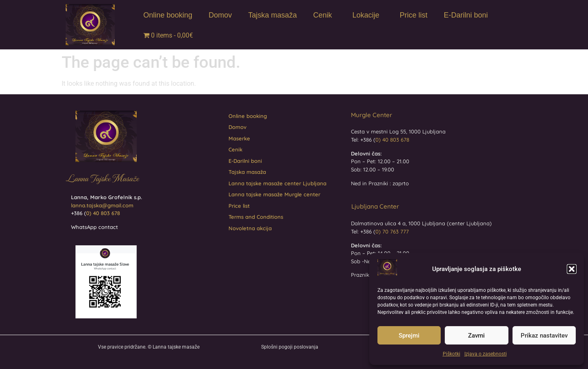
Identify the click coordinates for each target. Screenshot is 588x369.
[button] (572, 269)
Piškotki (452, 354)
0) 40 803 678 (103, 213)
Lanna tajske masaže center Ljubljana (277, 183)
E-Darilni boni (466, 15)
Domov (220, 15)
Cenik (324, 15)
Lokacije (368, 15)
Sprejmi (409, 336)
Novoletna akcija (250, 228)
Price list (413, 15)
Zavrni (476, 336)
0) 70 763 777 (392, 231)
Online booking (168, 15)
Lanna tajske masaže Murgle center (274, 194)
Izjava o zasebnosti (486, 354)
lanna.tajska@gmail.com (102, 205)
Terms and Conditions (256, 217)
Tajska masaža (272, 15)
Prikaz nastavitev (544, 336)
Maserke (239, 138)
